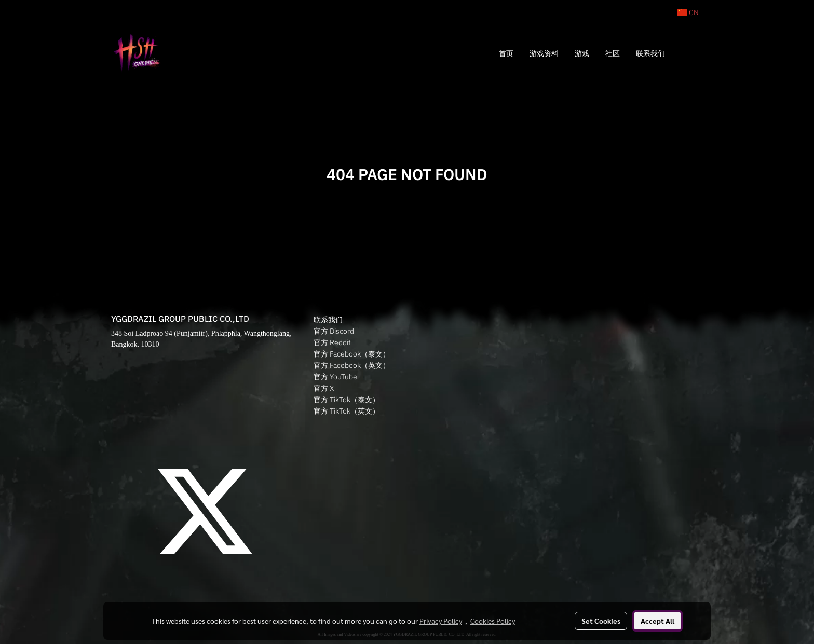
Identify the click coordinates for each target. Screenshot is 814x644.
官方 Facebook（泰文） (352, 354)
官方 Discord (334, 331)
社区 (613, 53)
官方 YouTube (335, 377)
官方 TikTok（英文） (347, 411)
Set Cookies (601, 621)
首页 (506, 53)
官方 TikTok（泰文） (347, 400)
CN (688, 12)
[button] (688, 53)
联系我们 (650, 53)
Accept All (657, 621)
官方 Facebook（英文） (352, 365)
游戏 (582, 53)
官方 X (324, 388)
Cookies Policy (493, 621)
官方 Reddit (332, 342)
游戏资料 (544, 53)
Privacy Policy (441, 621)
